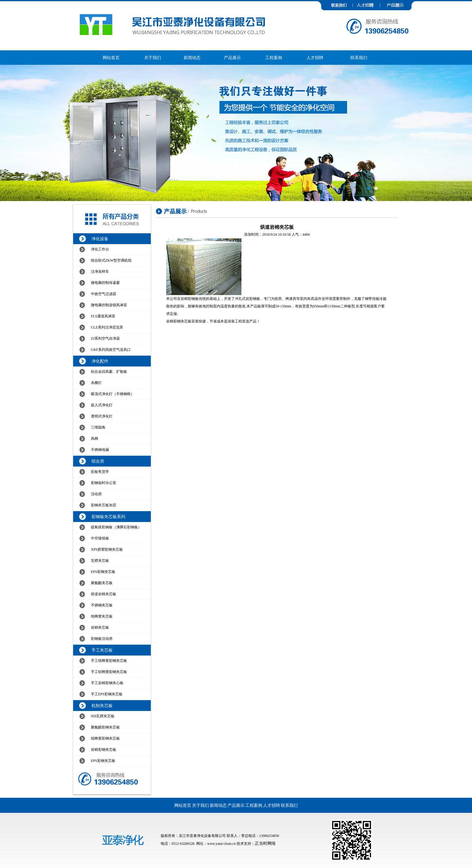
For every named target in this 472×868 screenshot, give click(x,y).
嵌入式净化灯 (102, 405)
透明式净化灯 (102, 416)
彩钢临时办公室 (104, 483)
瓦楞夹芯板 (100, 561)
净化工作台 (100, 249)
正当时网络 (265, 843)
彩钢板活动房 (102, 639)
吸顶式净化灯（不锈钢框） (113, 394)
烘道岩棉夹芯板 (104, 594)
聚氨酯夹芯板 (102, 583)
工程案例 (274, 58)
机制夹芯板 (102, 706)
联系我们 (359, 58)
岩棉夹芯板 (100, 627)
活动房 (96, 494)
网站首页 (111, 58)
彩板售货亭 (100, 472)
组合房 (98, 461)
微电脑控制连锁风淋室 (109, 305)
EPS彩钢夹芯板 (103, 572)
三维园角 (98, 427)
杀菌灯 (96, 383)
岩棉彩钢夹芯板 (104, 750)
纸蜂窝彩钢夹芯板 (105, 738)
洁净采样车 (100, 272)
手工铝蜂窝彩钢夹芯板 (109, 672)
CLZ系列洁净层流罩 (107, 327)
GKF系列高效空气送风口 (111, 350)
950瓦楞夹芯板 (103, 716)
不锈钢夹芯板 (102, 605)
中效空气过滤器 (104, 294)
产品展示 (232, 58)
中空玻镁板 (100, 538)
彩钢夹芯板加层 (104, 505)
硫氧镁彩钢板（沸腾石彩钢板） (116, 527)
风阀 (95, 439)
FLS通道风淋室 (103, 316)
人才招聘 (315, 58)
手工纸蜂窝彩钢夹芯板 (109, 661)
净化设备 (100, 239)
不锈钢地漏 (100, 450)
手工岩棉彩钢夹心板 (107, 683)
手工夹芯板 (102, 650)
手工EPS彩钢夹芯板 (107, 694)
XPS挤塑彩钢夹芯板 (107, 549)
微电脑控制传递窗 (105, 283)
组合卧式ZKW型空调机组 (111, 260)
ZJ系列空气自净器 (105, 338)
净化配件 (100, 361)
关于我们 (153, 58)
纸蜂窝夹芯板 (102, 616)
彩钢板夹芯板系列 (108, 517)
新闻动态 (192, 58)
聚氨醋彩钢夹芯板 (105, 727)
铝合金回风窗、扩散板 (109, 372)
